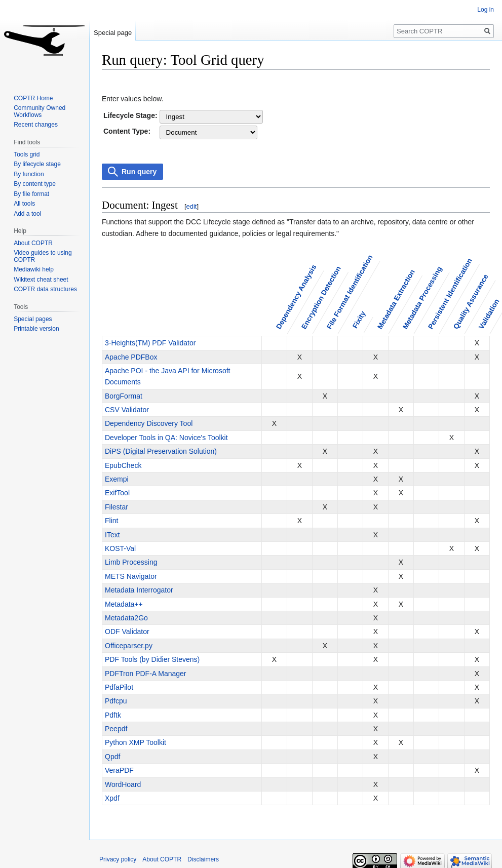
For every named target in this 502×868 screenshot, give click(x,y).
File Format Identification (349, 292)
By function (29, 174)
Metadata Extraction (396, 299)
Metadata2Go (126, 618)
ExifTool (117, 493)
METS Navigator (131, 576)
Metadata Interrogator (139, 590)
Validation (489, 314)
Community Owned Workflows (40, 111)
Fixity (359, 320)
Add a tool (27, 214)
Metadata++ (124, 604)
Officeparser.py (129, 646)
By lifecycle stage (37, 164)
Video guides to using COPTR (43, 256)
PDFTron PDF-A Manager (146, 674)
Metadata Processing (422, 298)
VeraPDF (119, 770)
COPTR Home (33, 98)
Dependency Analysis (296, 297)
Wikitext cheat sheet (41, 280)
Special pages (33, 319)
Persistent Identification (450, 293)
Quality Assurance (470, 301)
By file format (31, 194)
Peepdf (116, 729)
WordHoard (123, 784)
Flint (111, 521)
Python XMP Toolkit (136, 742)
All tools (24, 204)
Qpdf (112, 757)
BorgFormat (124, 396)
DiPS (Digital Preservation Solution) (161, 451)
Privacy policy (118, 859)
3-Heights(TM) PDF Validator (150, 343)
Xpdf (112, 798)
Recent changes (36, 125)
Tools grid (27, 154)
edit (192, 206)
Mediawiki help (34, 269)
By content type (35, 184)
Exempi (117, 479)
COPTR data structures (45, 289)
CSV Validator (127, 410)
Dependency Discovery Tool (149, 423)
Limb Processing (131, 562)
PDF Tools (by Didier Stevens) (152, 659)
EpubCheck (123, 465)
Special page (113, 33)
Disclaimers (203, 859)
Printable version (36, 329)
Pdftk (113, 715)
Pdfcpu (116, 701)
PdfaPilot (119, 687)
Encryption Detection (321, 297)
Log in (486, 10)
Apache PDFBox (131, 357)
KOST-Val (120, 548)
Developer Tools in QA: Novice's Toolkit (166, 438)
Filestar (117, 507)
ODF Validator (127, 632)
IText (112, 535)
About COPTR (33, 243)
